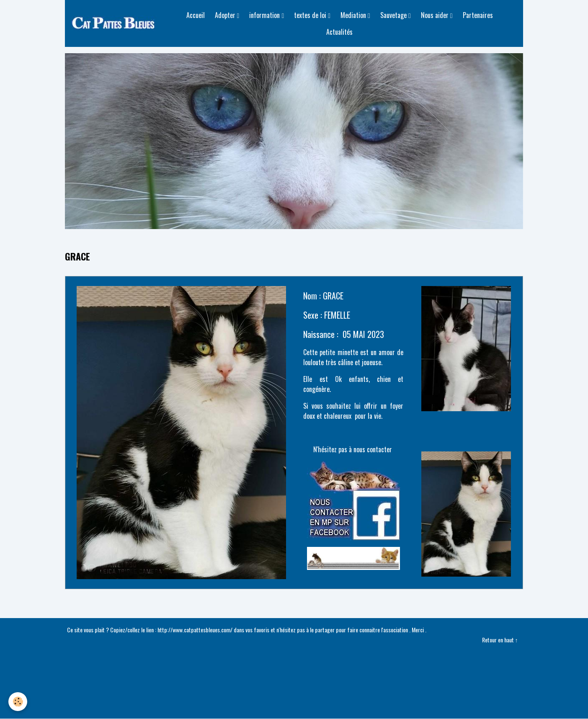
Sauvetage (394, 15)
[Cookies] (18, 702)
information (265, 15)
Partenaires (478, 15)
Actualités (339, 32)
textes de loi (311, 15)
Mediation (354, 15)
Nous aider (436, 15)
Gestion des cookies (294, 707)
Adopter (226, 15)
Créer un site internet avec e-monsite (294, 670)
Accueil (196, 15)
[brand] (115, 23)
